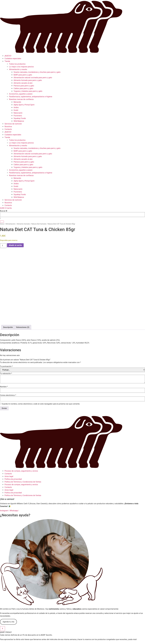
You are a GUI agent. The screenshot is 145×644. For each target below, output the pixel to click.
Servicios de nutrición (13, 124)
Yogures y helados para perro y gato (28, 91)
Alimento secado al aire (23, 83)
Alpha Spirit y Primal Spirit (24, 105)
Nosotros (8, 126)
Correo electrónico (8, 372)
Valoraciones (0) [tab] (23, 304)
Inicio (2, 224)
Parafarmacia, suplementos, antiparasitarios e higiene (31, 97)
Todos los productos (17, 64)
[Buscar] (2, 222)
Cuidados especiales (13, 59)
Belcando (17, 102)
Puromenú (18, 116)
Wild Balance (19, 121)
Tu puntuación (6, 343)
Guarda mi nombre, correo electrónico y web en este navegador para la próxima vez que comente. (41, 381)
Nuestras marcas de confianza (21, 99)
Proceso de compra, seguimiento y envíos (21, 448)
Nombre (4, 363)
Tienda (7, 61)
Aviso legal (9, 453)
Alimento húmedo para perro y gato (28, 80)
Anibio (16, 107)
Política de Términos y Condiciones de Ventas (23, 458)
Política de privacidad (13, 456)
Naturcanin (18, 113)
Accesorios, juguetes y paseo (21, 94)
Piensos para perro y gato (24, 86)
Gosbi (16, 110)
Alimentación (10, 224)
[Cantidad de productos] (3, 246)
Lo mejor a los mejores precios (21, 67)
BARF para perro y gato (23, 75)
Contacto (8, 129)
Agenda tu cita (8, 599)
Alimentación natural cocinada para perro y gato (33, 78)
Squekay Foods (20, 118)
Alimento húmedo (23, 224)
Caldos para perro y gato (23, 88)
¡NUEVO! (8, 56)
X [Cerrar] (2, 605)
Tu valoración (6, 350)
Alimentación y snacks (18, 69)
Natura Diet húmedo (39, 224)
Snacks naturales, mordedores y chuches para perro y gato (37, 72)
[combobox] (72, 215)
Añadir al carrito (15, 245)
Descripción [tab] (8, 304)
